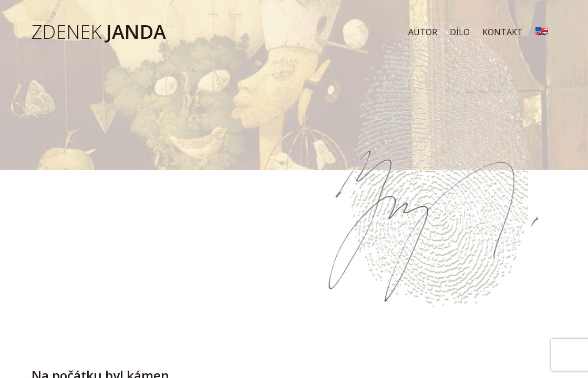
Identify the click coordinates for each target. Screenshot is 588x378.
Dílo (460, 32)
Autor (423, 32)
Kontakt (503, 32)
